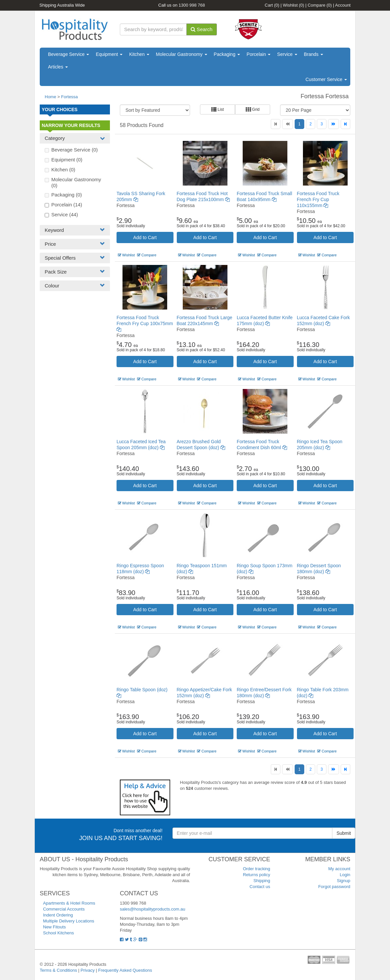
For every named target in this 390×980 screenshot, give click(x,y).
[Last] (345, 124)
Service (287, 54)
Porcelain (259, 54)
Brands (314, 54)
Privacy (88, 970)
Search (202, 29)
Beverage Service (69, 54)
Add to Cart (145, 237)
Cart (272, 5)
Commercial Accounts (64, 909)
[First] (276, 124)
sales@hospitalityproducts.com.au (152, 909)
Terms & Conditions (58, 970)
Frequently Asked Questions (125, 970)
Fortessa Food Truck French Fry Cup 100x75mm (145, 323)
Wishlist (293, 5)
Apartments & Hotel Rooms (69, 903)
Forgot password (334, 887)
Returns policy (257, 875)
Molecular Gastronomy (182, 54)
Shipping (262, 881)
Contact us (260, 887)
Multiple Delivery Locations (69, 921)
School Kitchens (58, 933)
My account (339, 869)
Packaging (227, 54)
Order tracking (257, 869)
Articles (58, 67)
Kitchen (139, 54)
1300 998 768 (192, 5)
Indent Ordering (58, 915)
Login (345, 875)
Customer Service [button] (326, 79)
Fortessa (70, 97)
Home (50, 97)
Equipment (109, 54)
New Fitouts (54, 927)
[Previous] (288, 124)
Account (343, 5)
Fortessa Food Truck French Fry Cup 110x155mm (318, 199)
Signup (344, 881)
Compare (320, 5)
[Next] (334, 124)
